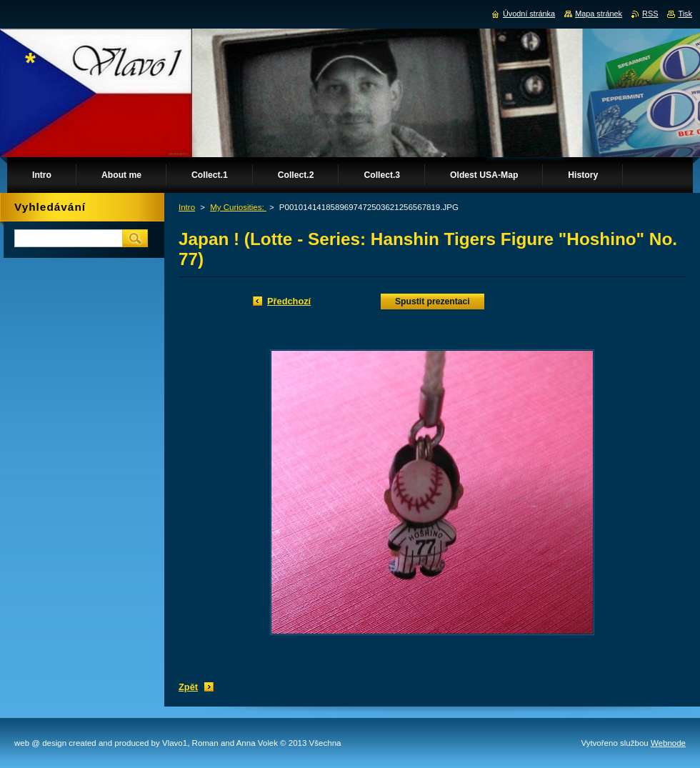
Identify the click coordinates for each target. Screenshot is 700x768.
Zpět (188, 687)
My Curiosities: (238, 207)
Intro (187, 207)
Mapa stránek (599, 14)
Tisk (685, 14)
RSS (650, 14)
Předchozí (289, 301)
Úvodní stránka (529, 14)
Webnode (668, 743)
